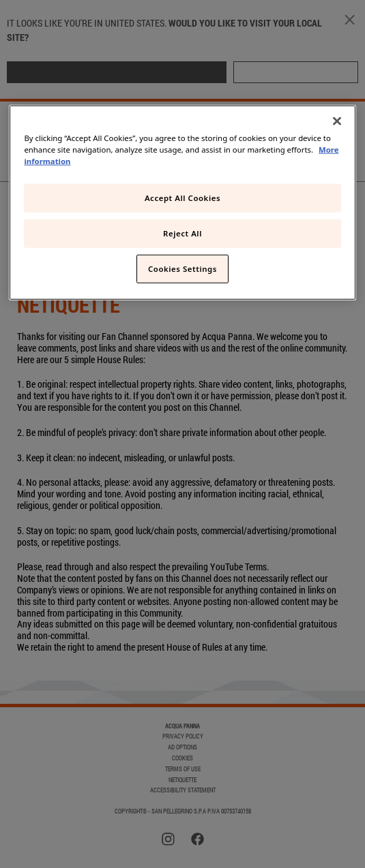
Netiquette (182, 780)
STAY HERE (295, 72)
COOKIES (182, 758)
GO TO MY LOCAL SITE (117, 71)
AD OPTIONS (182, 747)
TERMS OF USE (183, 769)
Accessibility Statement (183, 790)
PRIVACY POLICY (183, 737)
